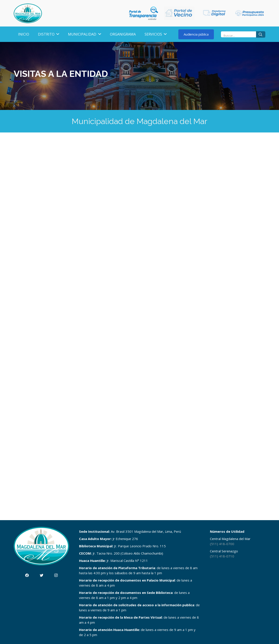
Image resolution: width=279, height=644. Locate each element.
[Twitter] (41, 575)
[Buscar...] (243, 34)
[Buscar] (261, 34)
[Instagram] (56, 575)
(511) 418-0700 (222, 544)
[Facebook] (27, 575)
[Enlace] (28, 13)
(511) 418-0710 (222, 556)
